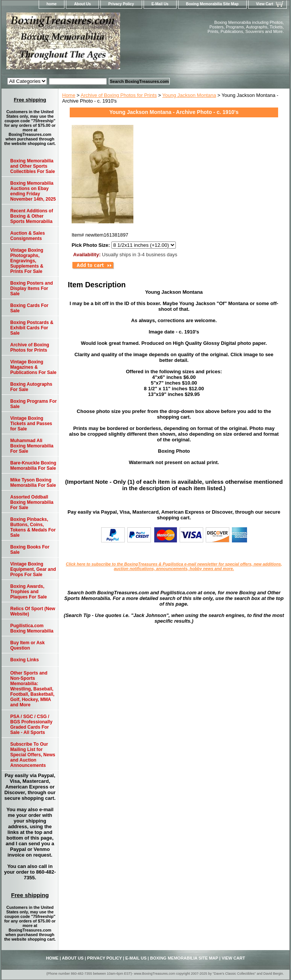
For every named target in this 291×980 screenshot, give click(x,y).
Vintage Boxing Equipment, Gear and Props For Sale (33, 569)
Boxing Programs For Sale (34, 404)
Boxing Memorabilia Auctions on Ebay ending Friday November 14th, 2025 (33, 191)
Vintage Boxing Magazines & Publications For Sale (33, 367)
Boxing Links (24, 660)
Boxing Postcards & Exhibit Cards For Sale (32, 328)
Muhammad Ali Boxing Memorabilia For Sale (32, 446)
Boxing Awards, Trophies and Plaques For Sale (29, 592)
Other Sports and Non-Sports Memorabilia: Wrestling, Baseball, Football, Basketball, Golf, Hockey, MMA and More (32, 689)
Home (69, 95)
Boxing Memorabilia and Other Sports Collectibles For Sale (33, 166)
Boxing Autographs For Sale (31, 387)
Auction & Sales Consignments (27, 236)
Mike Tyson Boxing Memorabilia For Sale (33, 483)
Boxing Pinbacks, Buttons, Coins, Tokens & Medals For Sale (33, 527)
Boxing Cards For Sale (29, 308)
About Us (82, 4)
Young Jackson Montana (189, 95)
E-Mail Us (160, 4)
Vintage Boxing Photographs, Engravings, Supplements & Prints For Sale (27, 261)
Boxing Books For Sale (30, 550)
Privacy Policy (121, 4)
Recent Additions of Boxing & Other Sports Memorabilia (32, 216)
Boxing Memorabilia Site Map (212, 4)
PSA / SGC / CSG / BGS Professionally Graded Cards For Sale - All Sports (31, 724)
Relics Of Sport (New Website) (33, 611)
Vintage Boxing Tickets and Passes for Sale (31, 424)
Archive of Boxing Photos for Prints (119, 95)
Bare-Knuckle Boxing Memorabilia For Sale (33, 466)
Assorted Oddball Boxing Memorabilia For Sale (32, 502)
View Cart (265, 4)
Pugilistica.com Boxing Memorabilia (32, 628)
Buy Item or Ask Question (27, 645)
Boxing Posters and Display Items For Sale (32, 288)
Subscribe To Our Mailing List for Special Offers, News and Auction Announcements (33, 755)
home (52, 4)
